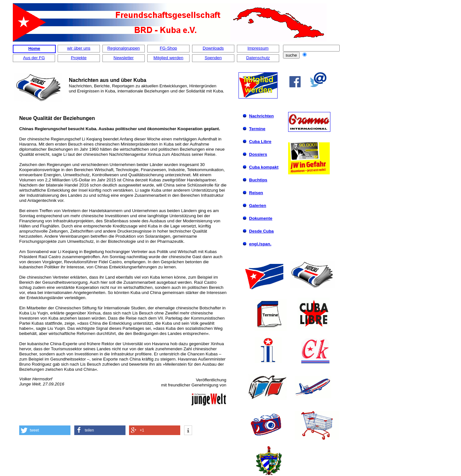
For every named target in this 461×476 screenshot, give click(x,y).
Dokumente (261, 218)
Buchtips (258, 180)
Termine (257, 129)
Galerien (258, 206)
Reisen (256, 193)
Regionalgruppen (124, 48)
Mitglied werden (168, 58)
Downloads (213, 48)
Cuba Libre (260, 142)
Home (34, 48)
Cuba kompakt (264, 167)
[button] (45, 430)
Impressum (258, 48)
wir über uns (79, 48)
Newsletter (124, 58)
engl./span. (260, 244)
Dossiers (258, 154)
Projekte (79, 58)
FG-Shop (168, 48)
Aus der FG (34, 58)
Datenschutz (258, 58)
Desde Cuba (261, 231)
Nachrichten (261, 116)
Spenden (213, 58)
